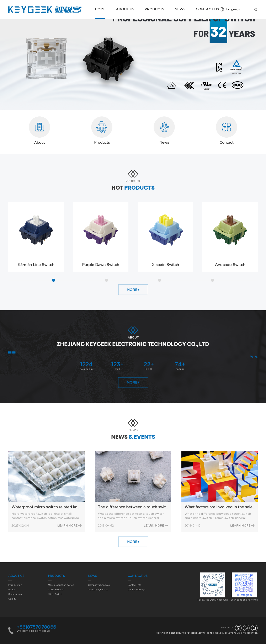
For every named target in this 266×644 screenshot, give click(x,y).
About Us (125, 9)
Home (100, 9)
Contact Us (207, 9)
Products (154, 9)
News (180, 9)
